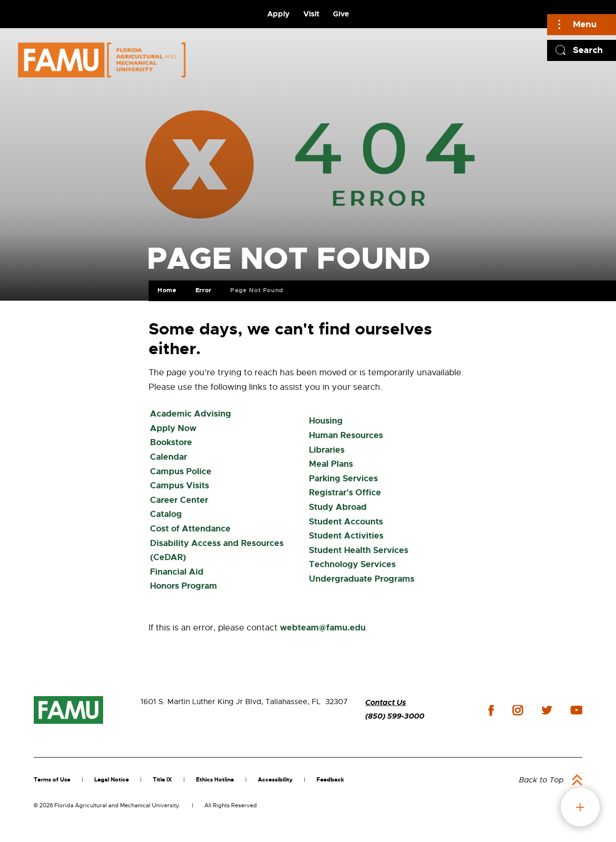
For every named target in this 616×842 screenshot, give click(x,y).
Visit (311, 14)
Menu (585, 24)
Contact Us (386, 702)
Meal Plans (331, 464)
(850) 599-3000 (395, 716)
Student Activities (346, 536)
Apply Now (173, 428)
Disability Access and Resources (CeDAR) (217, 550)
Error (203, 290)
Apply (278, 14)
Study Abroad (338, 507)
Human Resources (346, 435)
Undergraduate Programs (362, 579)
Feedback (330, 780)
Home (167, 290)
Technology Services (352, 564)
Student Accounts (346, 522)
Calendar (169, 457)
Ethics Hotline (215, 780)
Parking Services (343, 478)
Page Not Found (257, 290)
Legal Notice (112, 780)
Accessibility (275, 780)
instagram (518, 710)
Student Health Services (359, 550)
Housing (326, 421)
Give (341, 14)
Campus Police (181, 471)
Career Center (179, 500)
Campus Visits (180, 485)
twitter (547, 710)
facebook (491, 710)
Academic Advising (191, 414)
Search (588, 50)
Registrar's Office (345, 493)
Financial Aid (177, 572)
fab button (580, 807)
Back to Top (541, 780)
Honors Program (184, 586)
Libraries (327, 450)
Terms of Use (52, 780)
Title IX (162, 780)
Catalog (166, 514)
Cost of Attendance (190, 529)
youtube (576, 710)
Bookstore (171, 442)
